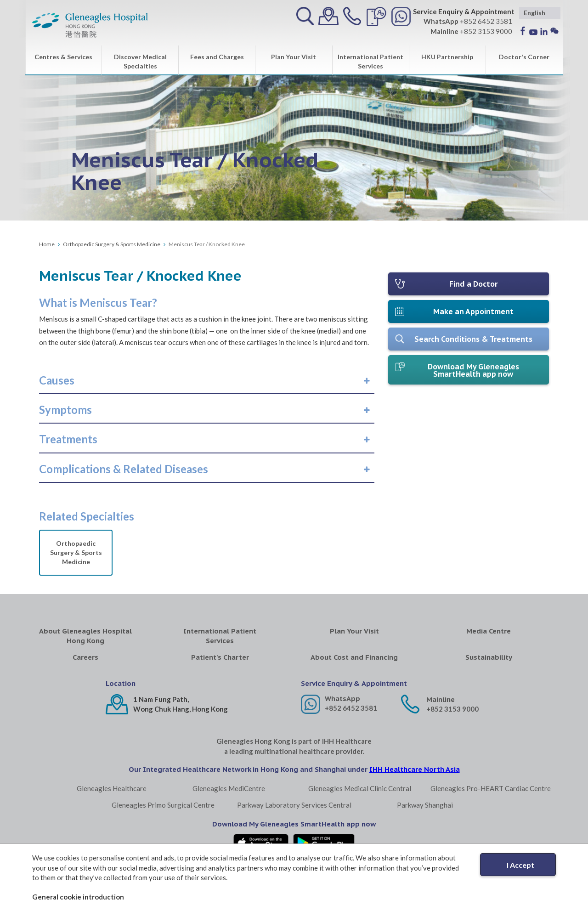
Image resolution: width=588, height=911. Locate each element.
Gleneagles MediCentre (229, 788)
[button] (57, 381)
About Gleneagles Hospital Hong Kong (85, 636)
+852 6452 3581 (351, 708)
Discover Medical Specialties (140, 61)
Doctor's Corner (524, 57)
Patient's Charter (220, 657)
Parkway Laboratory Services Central (294, 805)
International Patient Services (370, 61)
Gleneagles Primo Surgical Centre (163, 805)
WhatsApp (342, 699)
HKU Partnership (447, 57)
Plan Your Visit (294, 57)
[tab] (207, 380)
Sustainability (489, 657)
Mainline (441, 699)
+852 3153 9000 (452, 709)
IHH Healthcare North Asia (415, 769)
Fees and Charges (217, 57)
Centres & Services (63, 57)
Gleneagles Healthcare (112, 788)
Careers (85, 657)
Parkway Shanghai (425, 805)
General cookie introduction (78, 897)
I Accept (520, 865)
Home (47, 244)
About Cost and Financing (354, 657)
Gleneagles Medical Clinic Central (360, 788)
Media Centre (489, 631)
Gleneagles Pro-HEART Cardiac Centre (491, 788)
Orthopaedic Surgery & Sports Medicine (112, 244)
